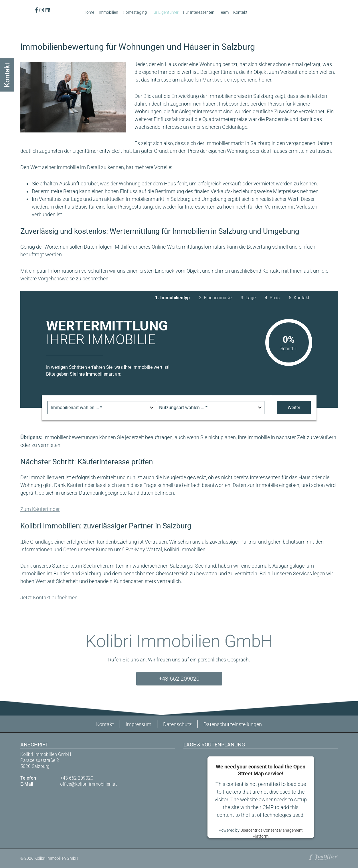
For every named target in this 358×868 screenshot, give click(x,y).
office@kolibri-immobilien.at (88, 784)
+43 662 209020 (179, 679)
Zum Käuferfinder (40, 509)
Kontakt (240, 12)
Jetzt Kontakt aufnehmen (49, 598)
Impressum (139, 724)
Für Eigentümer (165, 12)
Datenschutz (177, 724)
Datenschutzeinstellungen (233, 724)
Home (89, 12)
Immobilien (108, 12)
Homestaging (135, 12)
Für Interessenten (199, 12)
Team (224, 12)
